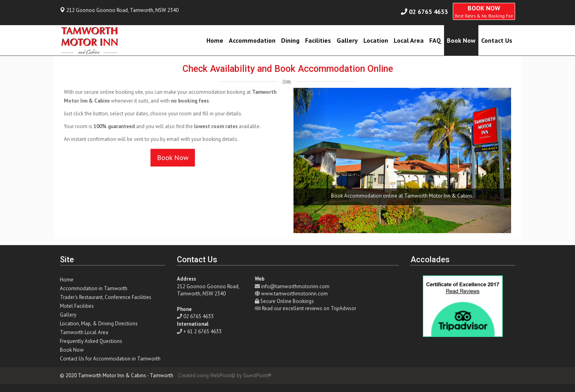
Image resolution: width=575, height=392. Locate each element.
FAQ (435, 40)
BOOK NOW (484, 11)
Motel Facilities (77, 306)
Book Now (461, 40)
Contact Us (497, 40)
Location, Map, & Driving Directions (99, 324)
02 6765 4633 (428, 12)
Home (215, 40)
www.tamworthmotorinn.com (294, 294)
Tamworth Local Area (84, 332)
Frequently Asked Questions (91, 341)
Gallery (347, 40)
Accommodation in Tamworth (94, 288)
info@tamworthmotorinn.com (295, 286)
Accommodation (252, 40)
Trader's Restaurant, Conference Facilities (106, 297)
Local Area (409, 40)
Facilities (318, 40)
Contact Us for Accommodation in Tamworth (110, 359)
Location (376, 40)
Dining (290, 40)
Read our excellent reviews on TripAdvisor (309, 308)
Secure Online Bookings (287, 301)
